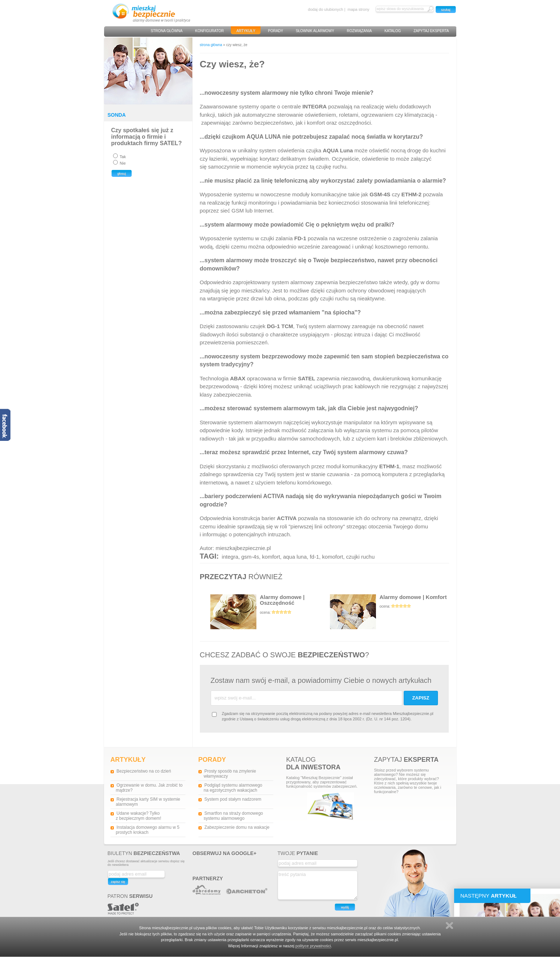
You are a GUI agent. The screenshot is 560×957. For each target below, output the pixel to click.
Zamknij (449, 925)
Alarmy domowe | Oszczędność (270, 612)
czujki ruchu (360, 557)
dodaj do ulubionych (326, 9)
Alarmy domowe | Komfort (390, 612)
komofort (332, 557)
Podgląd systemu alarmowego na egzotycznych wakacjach (233, 788)
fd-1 (314, 557)
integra (230, 557)
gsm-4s (250, 557)
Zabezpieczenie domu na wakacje (237, 827)
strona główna (211, 45)
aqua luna (295, 557)
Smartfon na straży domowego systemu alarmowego (234, 816)
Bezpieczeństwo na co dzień (144, 771)
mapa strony (359, 9)
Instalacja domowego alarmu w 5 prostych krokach (148, 830)
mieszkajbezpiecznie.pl (243, 548)
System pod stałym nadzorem (233, 799)
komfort (271, 557)
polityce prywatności (313, 946)
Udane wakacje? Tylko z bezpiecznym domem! (139, 816)
